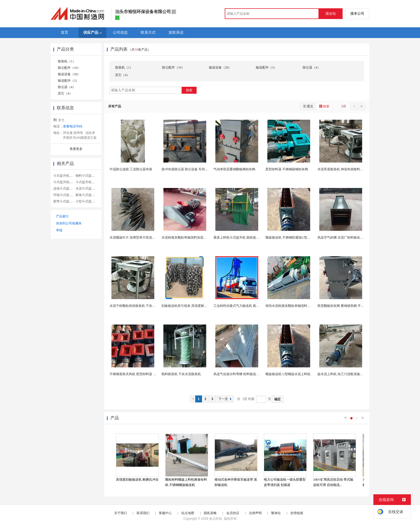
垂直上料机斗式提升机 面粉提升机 (238, 238)
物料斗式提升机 (87, 176)
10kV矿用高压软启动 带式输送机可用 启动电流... (333, 482)
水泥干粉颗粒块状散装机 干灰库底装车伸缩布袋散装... (148, 306)
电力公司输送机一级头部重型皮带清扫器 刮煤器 (285, 482)
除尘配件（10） (69, 68)
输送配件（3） (68, 81)
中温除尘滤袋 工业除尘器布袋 (131, 169)
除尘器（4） (67, 87)
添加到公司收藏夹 (69, 223)
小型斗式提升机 (87, 201)
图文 (308, 106)
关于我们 (121, 513)
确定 (277, 399)
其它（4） (65, 93)
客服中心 (165, 513)
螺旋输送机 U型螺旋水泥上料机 (288, 374)
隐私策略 (210, 513)
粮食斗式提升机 (87, 195)
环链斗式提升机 (65, 195)
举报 (59, 230)
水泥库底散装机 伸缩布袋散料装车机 (344, 169)
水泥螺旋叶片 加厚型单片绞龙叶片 (134, 238)
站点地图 (188, 513)
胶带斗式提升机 (65, 201)
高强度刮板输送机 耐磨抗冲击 (137, 480)
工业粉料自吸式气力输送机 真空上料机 (241, 306)
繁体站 (276, 513)
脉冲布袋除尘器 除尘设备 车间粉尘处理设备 (193, 169)
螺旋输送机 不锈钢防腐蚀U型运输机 (291, 238)
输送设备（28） (69, 74)
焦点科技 (216, 519)
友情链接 (297, 513)
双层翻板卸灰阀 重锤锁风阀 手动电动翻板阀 (349, 306)
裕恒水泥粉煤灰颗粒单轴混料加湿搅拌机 (294, 306)
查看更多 (76, 149)
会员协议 (233, 513)
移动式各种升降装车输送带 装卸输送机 (236, 482)
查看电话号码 (73, 126)
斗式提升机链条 (87, 182)
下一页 (226, 399)
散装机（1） (67, 61)
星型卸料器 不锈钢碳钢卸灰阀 (287, 169)
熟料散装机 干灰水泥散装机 (181, 374)
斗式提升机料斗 (65, 176)
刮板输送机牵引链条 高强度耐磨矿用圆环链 (192, 306)
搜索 (189, 90)
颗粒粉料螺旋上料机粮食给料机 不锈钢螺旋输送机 (186, 482)
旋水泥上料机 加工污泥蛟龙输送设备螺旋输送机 (352, 374)
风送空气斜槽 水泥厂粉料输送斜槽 (342, 238)
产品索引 (62, 216)
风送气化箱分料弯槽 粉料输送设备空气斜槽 (244, 374)
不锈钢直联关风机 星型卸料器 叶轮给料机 (139, 374)
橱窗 (324, 106)
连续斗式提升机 (65, 189)
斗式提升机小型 (65, 182)
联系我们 (143, 513)
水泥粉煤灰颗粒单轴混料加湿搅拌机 (187, 238)
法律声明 (255, 513)
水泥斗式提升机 (87, 189)
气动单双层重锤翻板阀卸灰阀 (234, 169)
